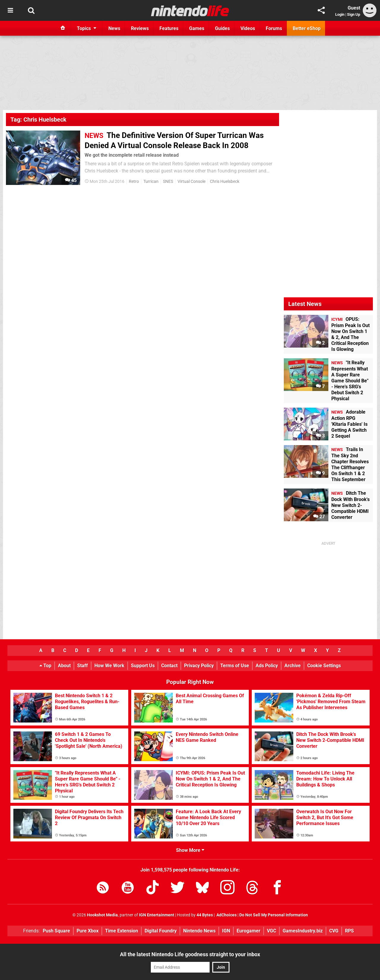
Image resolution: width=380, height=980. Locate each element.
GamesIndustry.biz (303, 931)
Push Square (56, 931)
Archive (293, 666)
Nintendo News (199, 931)
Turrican (151, 182)
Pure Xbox (88, 931)
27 (319, 517)
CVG (334, 931)
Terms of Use (235, 666)
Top (45, 666)
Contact (169, 666)
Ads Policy (267, 666)
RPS (349, 931)
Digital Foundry (161, 931)
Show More (190, 850)
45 (71, 180)
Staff (83, 666)
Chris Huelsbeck (225, 182)
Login (340, 14)
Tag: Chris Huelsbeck (38, 120)
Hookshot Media (102, 915)
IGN (226, 931)
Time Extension (122, 931)
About (64, 666)
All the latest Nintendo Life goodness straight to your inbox (190, 954)
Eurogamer (248, 931)
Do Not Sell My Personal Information (274, 915)
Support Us (143, 666)
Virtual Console (191, 182)
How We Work (109, 666)
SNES (168, 182)
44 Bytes (205, 915)
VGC (271, 931)
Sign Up (354, 14)
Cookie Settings (324, 666)
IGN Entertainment (157, 915)
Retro (134, 182)
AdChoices (226, 915)
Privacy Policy (199, 666)
